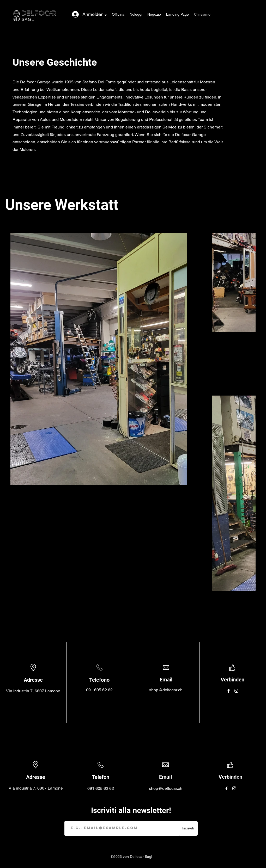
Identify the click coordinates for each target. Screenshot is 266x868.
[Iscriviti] (188, 828)
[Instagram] (236, 691)
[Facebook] (229, 691)
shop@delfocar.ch (166, 690)
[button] (136, 14)
